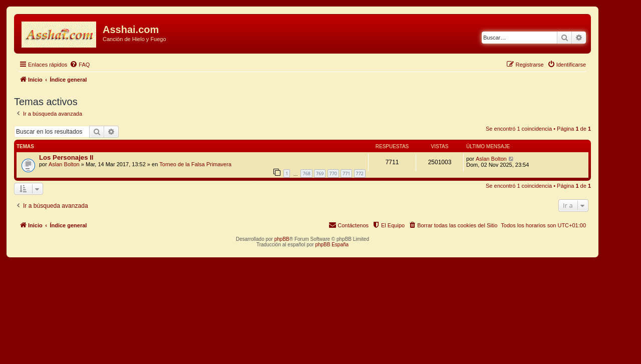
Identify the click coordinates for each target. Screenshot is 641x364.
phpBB (282, 239)
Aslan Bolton (64, 164)
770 (333, 173)
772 (360, 173)
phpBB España (332, 245)
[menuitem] (80, 65)
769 (320, 173)
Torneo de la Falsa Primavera (195, 164)
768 (306, 173)
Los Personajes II (66, 157)
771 (346, 173)
